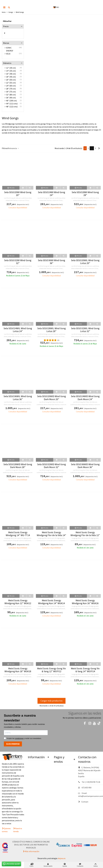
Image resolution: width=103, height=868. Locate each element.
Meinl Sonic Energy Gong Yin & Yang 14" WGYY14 (85, 670)
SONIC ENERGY (10, 49)
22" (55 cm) (11, 83)
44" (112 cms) (12, 104)
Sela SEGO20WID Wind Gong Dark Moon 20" (51, 398)
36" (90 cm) (11, 98)
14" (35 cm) (11, 71)
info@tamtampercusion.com (91, 796)
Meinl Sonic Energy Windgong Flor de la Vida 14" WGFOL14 (51, 535)
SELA (8, 54)
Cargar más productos (51, 701)
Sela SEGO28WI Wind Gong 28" (85, 194)
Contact (83, 802)
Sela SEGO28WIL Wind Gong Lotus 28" (51, 330)
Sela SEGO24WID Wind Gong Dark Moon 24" (85, 398)
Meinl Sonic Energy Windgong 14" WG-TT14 (18, 534)
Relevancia (13, 148)
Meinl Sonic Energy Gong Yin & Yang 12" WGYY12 (51, 670)
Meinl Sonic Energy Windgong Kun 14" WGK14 (51, 602)
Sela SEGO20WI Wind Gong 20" (18, 194)
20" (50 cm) (11, 80)
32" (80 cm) (11, 95)
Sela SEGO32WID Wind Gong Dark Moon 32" (51, 466)
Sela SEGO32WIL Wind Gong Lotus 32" (85, 330)
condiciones (19, 738)
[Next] (99, 148)
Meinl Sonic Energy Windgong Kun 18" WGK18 (18, 670)
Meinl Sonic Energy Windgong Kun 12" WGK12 (18, 602)
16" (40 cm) (11, 74)
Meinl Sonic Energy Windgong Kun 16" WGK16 (85, 602)
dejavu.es (62, 858)
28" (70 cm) (11, 89)
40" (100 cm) (11, 101)
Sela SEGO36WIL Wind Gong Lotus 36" (18, 398)
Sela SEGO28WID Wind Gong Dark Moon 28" (18, 466)
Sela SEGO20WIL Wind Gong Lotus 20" (85, 262)
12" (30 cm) (11, 68)
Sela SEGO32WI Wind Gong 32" (18, 262)
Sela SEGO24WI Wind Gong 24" (51, 194)
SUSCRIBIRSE (13, 744)
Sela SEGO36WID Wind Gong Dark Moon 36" (85, 466)
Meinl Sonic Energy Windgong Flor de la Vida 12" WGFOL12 (85, 535)
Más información (32, 851)
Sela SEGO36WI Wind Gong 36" (51, 262)
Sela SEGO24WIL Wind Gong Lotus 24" (18, 330)
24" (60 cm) (11, 86)
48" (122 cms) (12, 107)
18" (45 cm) (11, 77)
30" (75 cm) (11, 92)
